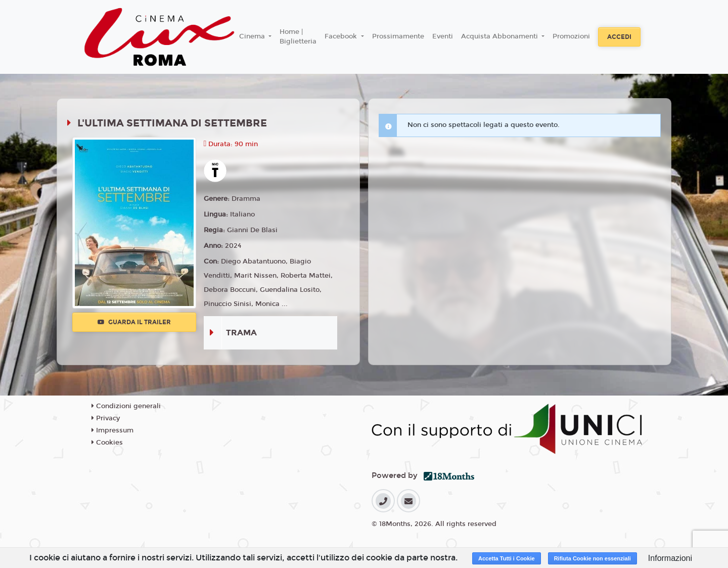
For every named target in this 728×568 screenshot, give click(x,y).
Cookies (107, 443)
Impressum (112, 430)
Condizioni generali (126, 406)
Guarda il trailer (134, 322)
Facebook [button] (342, 36)
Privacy (106, 418)
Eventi (443, 36)
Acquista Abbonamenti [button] (500, 36)
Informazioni (670, 558)
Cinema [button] (253, 36)
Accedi (619, 37)
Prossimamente (398, 36)
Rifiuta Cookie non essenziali (593, 558)
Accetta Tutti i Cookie (507, 558)
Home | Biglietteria (298, 37)
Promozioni (571, 36)
